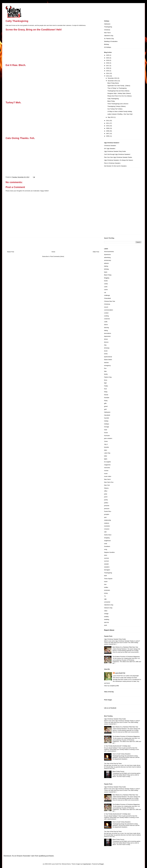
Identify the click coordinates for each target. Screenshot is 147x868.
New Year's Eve (109, 482)
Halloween (107, 24)
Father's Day (108, 377)
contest (106, 313)
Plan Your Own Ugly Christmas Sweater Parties (118, 157)
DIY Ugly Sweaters (110, 149)
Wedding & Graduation (111, 41)
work (106, 625)
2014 (108, 73)
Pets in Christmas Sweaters (112, 163)
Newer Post (11, 252)
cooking (106, 316)
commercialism (109, 310)
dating (106, 330)
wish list (106, 622)
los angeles (107, 462)
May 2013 (111, 117)
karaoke (106, 447)
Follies (106, 386)
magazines (107, 465)
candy (106, 284)
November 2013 (113, 81)
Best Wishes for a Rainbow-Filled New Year (125, 647)
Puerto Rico (108, 511)
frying (106, 401)
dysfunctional (108, 357)
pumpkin (107, 514)
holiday (106, 421)
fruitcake (107, 398)
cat (105, 292)
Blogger (102, 864)
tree (105, 584)
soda (106, 544)
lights (106, 459)
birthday (106, 269)
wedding (107, 619)
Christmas (107, 30)
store (106, 555)
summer (107, 558)
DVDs (106, 354)
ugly (105, 599)
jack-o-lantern (108, 438)
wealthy (106, 617)
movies (106, 471)
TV (105, 596)
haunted (107, 418)
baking (106, 266)
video (106, 611)
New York (107, 485)
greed (106, 406)
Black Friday (111, 101)
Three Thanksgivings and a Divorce (118, 104)
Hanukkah (107, 415)
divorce (106, 342)
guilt (105, 409)
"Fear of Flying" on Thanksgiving (117, 88)
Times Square (108, 579)
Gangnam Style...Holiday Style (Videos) (119, 93)
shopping (107, 538)
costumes (107, 319)
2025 (108, 55)
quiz (105, 517)
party (106, 494)
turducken (107, 590)
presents (107, 506)
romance (107, 529)
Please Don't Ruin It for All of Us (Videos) (119, 96)
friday (106, 392)
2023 (108, 58)
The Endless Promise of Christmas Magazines (126, 657)
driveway (107, 348)
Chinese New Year (110, 301)
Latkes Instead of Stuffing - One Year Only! (120, 114)
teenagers (107, 570)
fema (106, 380)
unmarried (107, 602)
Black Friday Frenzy (118, 771)
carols (106, 290)
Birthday (107, 44)
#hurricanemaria (109, 252)
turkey (106, 593)
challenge (107, 295)
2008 (108, 131)
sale (105, 532)
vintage (106, 614)
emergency (107, 365)
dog (105, 345)
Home (53, 252)
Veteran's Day (108, 608)
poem (106, 497)
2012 (108, 121)
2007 (108, 134)
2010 (108, 126)
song (106, 549)
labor (106, 450)
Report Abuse (109, 630)
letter (106, 456)
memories (107, 468)
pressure (107, 509)
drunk (106, 351)
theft (105, 576)
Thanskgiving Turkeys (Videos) (116, 106)
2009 (108, 128)
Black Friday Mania (113, 83)
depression (107, 336)
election (106, 363)
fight (105, 383)
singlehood (107, 541)
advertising (107, 257)
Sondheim (107, 546)
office (106, 491)
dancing (106, 328)
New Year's (107, 33)
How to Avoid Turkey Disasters (121, 754)
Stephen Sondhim (109, 552)
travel (106, 582)
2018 (108, 63)
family (106, 374)
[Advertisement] (112, 202)
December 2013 (113, 78)
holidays (107, 424)
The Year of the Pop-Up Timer (113, 763)
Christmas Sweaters (110, 146)
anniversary (108, 260)
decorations (108, 333)
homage (107, 427)
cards (106, 287)
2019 (108, 60)
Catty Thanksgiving (113, 99)
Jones (106, 441)
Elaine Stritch (108, 360)
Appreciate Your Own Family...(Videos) (119, 86)
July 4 (106, 444)
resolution (107, 526)
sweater (106, 564)
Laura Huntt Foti (120, 673)
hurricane (107, 436)
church (106, 307)
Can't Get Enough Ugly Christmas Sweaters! (117, 154)
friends (106, 395)
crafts (106, 322)
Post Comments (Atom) (57, 256)
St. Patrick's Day (109, 39)
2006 (108, 136)
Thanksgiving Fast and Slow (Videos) (118, 91)
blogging (107, 278)
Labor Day (107, 453)
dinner (106, 339)
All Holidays (108, 47)
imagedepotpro (87, 864)
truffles (106, 587)
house (106, 433)
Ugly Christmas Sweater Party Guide (115, 151)
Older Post (96, 252)
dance (106, 325)
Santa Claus (108, 535)
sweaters (107, 567)
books (106, 281)
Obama (106, 488)
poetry (106, 500)
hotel (106, 430)
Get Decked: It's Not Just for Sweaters (115, 166)
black (106, 272)
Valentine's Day (109, 36)
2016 (108, 68)
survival (106, 561)
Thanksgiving (108, 27)
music (106, 474)
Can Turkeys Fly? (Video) (115, 109)
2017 (108, 66)
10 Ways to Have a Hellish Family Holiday (120, 111)
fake (105, 371)
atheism (106, 263)
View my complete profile (111, 686)
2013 (108, 76)
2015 (108, 71)
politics (106, 503)
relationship (108, 520)
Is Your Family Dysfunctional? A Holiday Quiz (117, 746)
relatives (107, 523)
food (105, 389)
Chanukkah (107, 298)
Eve (105, 368)
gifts (105, 403)
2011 (108, 123)
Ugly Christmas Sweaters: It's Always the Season (119, 160)
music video (108, 476)
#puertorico (107, 254)
